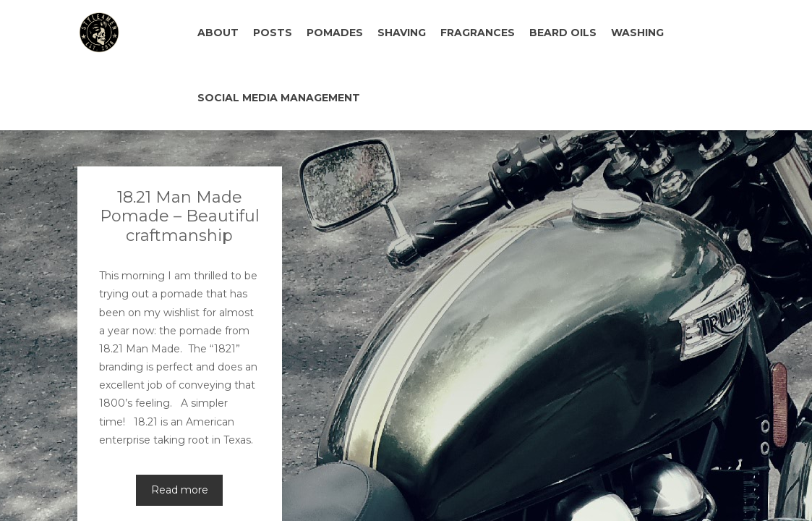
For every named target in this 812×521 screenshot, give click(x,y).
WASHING (637, 33)
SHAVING (402, 33)
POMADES (335, 33)
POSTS (273, 33)
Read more (180, 425)
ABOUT (218, 33)
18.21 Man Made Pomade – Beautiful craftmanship (180, 151)
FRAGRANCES (478, 33)
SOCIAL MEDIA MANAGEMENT (279, 98)
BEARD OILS (563, 33)
